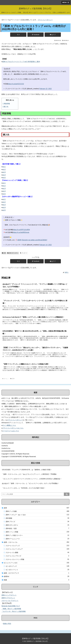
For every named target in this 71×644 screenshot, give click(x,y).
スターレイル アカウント (10, 601)
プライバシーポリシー (45, 20)
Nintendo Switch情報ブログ (11, 606)
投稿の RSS (7, 624)
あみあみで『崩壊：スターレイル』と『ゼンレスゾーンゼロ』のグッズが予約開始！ (30, 483)
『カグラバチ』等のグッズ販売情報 (14, 611)
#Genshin (25, 240)
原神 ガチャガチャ (13, 253)
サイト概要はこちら (9, 425)
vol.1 (4, 167)
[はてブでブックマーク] (53, 35)
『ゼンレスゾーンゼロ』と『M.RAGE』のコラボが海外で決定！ (24, 488)
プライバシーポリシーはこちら (13, 428)
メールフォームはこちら (11, 431)
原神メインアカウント (9, 595)
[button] (67, 494)
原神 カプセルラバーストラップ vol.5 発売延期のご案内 (21, 62)
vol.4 (4, 175)
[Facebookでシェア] (36, 35)
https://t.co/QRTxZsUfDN (21, 230)
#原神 (19, 240)
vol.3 (4, 172)
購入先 (6, 107)
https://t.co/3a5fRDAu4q (21, 232)
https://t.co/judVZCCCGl (16, 84)
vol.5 (4, 178)
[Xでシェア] (18, 35)
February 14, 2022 (45, 245)
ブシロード (24, 253)
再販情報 (7, 104)
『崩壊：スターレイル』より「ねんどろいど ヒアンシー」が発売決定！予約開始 (29, 474)
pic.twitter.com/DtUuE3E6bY (38, 240)
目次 (7, 100)
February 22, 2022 (45, 89)
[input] (35, 494)
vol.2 (4, 169)
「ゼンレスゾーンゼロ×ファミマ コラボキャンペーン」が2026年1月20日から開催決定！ (32, 479)
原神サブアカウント (8, 598)
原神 (4, 253)
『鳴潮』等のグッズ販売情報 (11, 609)
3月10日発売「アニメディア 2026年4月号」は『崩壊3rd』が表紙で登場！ (27, 470)
